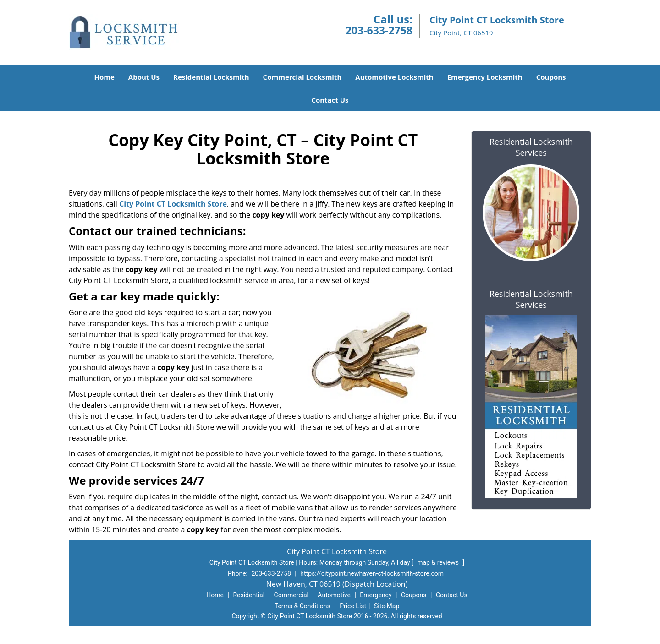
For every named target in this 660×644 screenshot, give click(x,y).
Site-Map (387, 606)
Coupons (551, 77)
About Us (144, 77)
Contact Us (330, 100)
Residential (249, 595)
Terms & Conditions (302, 606)
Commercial (291, 595)
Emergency (376, 595)
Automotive (334, 595)
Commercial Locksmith (302, 77)
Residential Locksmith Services (531, 147)
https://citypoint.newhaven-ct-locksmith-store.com (372, 573)
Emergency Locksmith (485, 77)
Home (104, 77)
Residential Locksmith (211, 77)
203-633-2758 (379, 30)
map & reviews (439, 562)
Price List (353, 606)
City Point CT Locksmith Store (173, 204)
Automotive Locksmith (394, 77)
